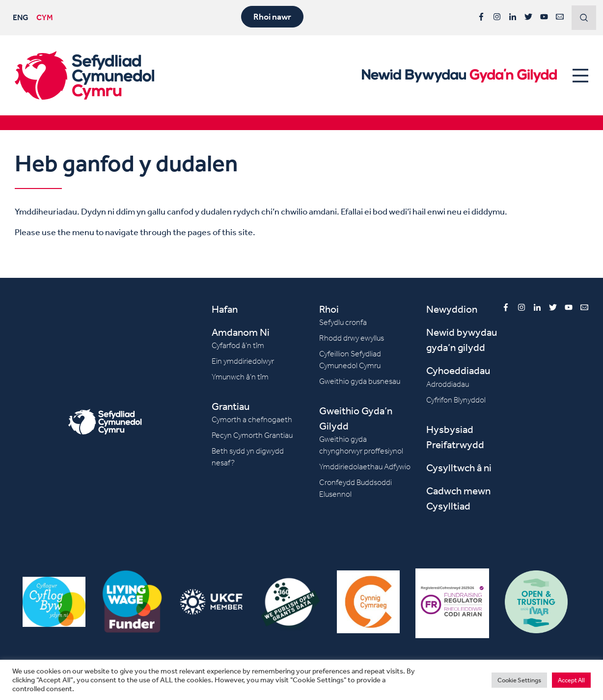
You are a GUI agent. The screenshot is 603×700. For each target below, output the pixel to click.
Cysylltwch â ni (459, 468)
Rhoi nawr (272, 17)
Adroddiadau (448, 384)
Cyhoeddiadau (458, 370)
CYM (45, 17)
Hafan (225, 309)
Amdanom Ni (241, 332)
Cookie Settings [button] (519, 680)
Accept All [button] (571, 680)
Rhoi (329, 309)
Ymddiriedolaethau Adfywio (365, 467)
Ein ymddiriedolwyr (243, 361)
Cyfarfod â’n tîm (238, 345)
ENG (21, 17)
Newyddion (452, 309)
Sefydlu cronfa (343, 322)
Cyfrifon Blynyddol (456, 400)
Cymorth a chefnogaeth (252, 419)
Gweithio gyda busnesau (360, 381)
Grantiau (231, 406)
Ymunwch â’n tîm (240, 377)
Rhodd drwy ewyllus (352, 338)
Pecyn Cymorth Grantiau (252, 435)
